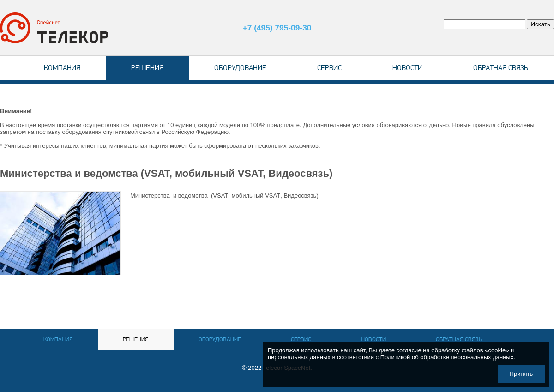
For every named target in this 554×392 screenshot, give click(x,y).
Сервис (329, 68)
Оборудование (240, 68)
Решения (147, 68)
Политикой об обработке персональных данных (447, 357)
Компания (62, 68)
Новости (407, 68)
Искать (540, 24)
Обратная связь (501, 68)
